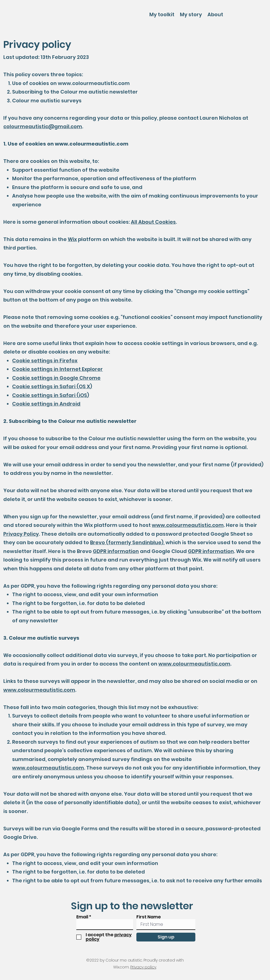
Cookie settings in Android (46, 404)
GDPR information (116, 551)
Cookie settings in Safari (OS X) (52, 386)
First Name (149, 917)
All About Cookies (153, 222)
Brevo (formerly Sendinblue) (127, 542)
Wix (72, 239)
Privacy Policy (21, 534)
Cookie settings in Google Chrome (56, 378)
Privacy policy (143, 967)
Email (82, 917)
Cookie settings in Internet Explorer (57, 369)
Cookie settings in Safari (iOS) (51, 395)
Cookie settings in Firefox (45, 361)
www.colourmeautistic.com (94, 83)
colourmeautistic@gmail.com (43, 126)
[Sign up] (166, 937)
